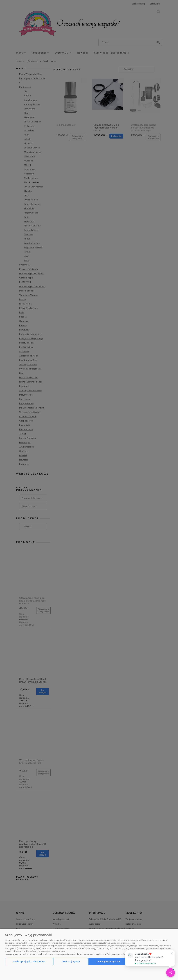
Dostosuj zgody (71, 962)
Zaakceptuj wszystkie (108, 962)
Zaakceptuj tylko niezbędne (29, 962)
